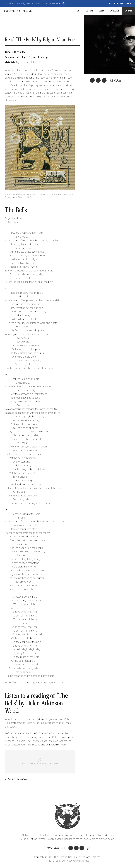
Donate (129, 11)
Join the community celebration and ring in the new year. (33, 3)
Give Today (53, 848)
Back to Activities (17, 779)
